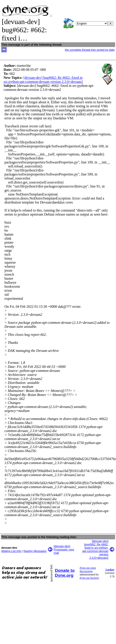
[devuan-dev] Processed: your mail (64, 549)
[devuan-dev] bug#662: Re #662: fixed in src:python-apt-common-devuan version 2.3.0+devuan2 (43, 80)
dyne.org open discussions (88, 570)
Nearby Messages (35, 551)
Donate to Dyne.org (65, 573)
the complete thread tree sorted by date (90, 50)
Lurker (110, 570)
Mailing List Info (11, 551)
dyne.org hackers (89, 578)
